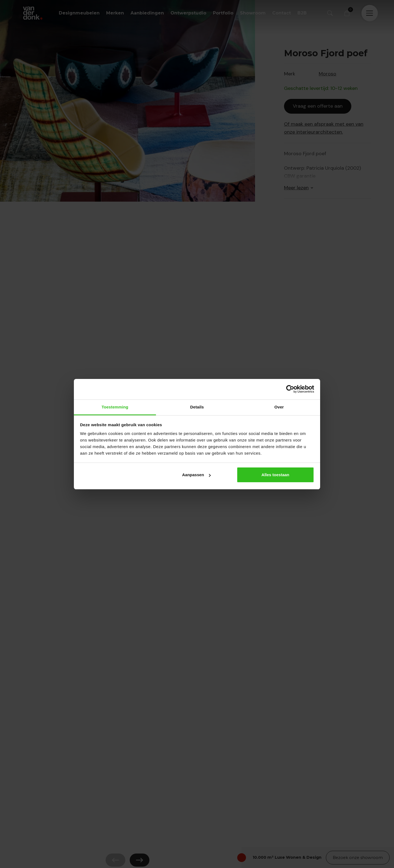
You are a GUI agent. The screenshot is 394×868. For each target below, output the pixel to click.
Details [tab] (197, 407)
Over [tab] (279, 407)
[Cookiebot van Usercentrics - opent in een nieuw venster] (290, 389)
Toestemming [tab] (115, 407)
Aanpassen (196, 475)
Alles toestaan (276, 475)
